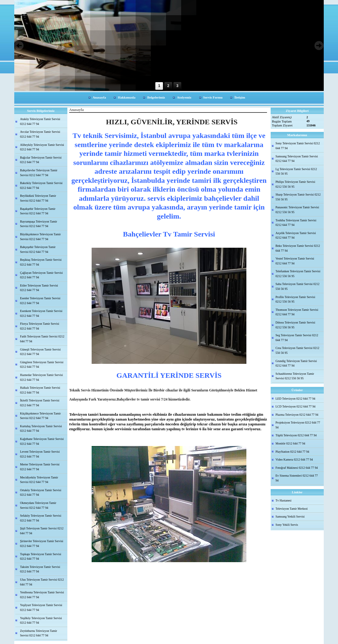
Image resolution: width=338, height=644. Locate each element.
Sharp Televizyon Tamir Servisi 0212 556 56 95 (298, 197)
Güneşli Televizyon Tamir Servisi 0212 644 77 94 (40, 352)
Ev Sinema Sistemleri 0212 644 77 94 (297, 478)
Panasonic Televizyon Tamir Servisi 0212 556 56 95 (297, 210)
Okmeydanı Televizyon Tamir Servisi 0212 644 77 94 (38, 505)
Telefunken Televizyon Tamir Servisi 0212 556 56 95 (298, 274)
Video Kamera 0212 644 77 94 (294, 460)
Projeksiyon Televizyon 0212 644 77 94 (298, 425)
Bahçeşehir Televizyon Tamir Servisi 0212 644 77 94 (38, 249)
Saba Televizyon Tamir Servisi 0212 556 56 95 (297, 286)
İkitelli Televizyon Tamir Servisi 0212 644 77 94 (40, 403)
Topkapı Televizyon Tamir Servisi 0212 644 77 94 (41, 557)
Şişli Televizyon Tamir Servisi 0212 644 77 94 (42, 531)
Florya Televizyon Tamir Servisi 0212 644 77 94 (40, 326)
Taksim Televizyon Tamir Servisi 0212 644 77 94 (40, 569)
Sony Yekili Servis (287, 525)
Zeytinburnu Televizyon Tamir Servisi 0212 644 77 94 (39, 633)
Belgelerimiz (156, 97)
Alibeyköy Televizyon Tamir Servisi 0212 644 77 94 (42, 147)
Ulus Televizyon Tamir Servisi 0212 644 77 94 (42, 582)
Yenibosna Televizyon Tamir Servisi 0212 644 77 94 (42, 595)
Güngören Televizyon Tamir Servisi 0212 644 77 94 (42, 365)
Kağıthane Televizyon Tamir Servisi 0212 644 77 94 (42, 441)
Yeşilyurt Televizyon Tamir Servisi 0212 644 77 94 (41, 607)
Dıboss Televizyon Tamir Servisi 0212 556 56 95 (295, 325)
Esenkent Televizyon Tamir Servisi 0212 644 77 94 (41, 313)
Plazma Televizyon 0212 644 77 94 (297, 415)
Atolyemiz (184, 97)
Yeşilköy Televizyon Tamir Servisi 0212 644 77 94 (41, 621)
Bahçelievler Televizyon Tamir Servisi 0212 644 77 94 (39, 173)
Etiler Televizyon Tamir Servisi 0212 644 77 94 (39, 288)
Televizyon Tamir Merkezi (292, 509)
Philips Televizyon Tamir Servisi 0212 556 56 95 (295, 184)
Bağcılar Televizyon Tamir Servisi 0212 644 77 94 (41, 160)
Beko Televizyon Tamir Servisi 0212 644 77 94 (298, 248)
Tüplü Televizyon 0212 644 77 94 (296, 435)
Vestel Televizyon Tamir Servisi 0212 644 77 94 (295, 261)
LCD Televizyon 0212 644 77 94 (296, 406)
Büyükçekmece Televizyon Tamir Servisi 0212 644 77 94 (40, 237)
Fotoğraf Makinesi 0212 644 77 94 (297, 468)
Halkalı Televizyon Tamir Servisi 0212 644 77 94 (40, 390)
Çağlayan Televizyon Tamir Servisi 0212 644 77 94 (41, 275)
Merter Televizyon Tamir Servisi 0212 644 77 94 (40, 467)
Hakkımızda (127, 97)
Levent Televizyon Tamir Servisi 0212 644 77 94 (40, 454)
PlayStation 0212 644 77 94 (292, 452)
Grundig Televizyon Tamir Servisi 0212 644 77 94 (296, 363)
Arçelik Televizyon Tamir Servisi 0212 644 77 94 (296, 235)
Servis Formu (213, 97)
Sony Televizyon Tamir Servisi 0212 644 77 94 (298, 146)
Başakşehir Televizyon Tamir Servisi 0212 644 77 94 (38, 211)
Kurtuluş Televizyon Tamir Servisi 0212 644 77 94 (41, 429)
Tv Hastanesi (284, 500)
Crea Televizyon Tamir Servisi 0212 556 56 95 (297, 350)
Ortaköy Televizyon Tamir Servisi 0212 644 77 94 (41, 493)
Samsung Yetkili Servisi (290, 517)
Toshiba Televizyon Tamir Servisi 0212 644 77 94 (296, 223)
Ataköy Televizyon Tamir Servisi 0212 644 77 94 (40, 121)
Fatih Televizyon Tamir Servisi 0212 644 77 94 (42, 339)
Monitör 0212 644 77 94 (290, 443)
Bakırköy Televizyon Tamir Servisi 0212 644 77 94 (41, 185)
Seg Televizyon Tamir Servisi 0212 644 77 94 (297, 338)
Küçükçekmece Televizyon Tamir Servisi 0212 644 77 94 (40, 416)
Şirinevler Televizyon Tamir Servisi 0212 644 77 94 (42, 543)
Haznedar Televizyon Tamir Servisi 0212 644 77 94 (41, 377)
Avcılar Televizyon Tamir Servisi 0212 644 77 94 (40, 134)
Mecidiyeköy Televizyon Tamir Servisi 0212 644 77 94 (39, 480)
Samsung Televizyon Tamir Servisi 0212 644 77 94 (297, 159)
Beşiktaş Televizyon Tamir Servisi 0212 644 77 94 (41, 262)
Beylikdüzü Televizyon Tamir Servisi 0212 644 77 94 (38, 198)
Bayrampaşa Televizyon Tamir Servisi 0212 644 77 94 (39, 224)
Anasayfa (99, 97)
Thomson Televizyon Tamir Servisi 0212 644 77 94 (297, 312)
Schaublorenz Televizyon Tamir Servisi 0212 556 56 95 (295, 376)
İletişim (240, 97)
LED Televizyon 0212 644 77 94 (295, 399)
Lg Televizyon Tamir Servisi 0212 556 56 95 (296, 171)
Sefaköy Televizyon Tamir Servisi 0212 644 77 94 (41, 518)
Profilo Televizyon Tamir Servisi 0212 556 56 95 (295, 299)
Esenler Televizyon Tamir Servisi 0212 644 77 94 (40, 301)
